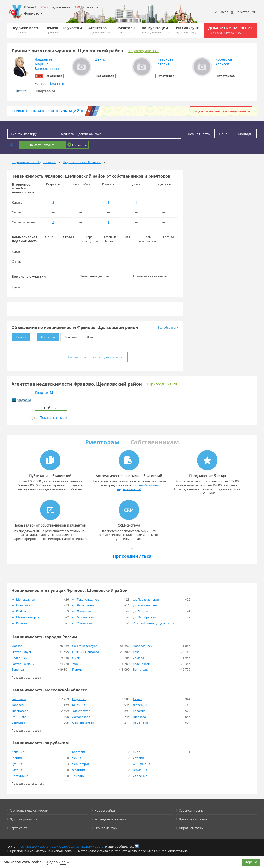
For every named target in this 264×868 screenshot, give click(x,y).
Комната (69, 336)
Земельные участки (64, 30)
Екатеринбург (21, 652)
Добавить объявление (230, 30)
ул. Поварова (21, 605)
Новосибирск (143, 646)
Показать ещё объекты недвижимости (95, 357)
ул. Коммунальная (146, 605)
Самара (138, 658)
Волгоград (140, 670)
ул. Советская (82, 623)
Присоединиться (132, 556)
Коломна (139, 711)
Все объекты (168, 328)
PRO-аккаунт (187, 30)
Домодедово (81, 717)
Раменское (141, 723)
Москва (17, 646)
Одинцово (19, 717)
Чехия (77, 758)
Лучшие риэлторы (24, 819)
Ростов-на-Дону (23, 664)
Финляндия (142, 764)
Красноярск (141, 664)
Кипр (137, 752)
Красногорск (20, 711)
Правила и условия (193, 819)
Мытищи (79, 705)
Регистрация (245, 12)
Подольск (79, 699)
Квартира (46, 336)
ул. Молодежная (23, 599)
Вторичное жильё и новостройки (23, 188)
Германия (140, 770)
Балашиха (19, 699)
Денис (100, 59)
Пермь (77, 670)
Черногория (81, 764)
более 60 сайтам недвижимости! (138, 487)
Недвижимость (25, 30)
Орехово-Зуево (83, 723)
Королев (18, 705)
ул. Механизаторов (25, 617)
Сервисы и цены (191, 810)
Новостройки (105, 810)
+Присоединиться (144, 51)
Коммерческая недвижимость (25, 239)
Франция (79, 770)
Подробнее (56, 862)
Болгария (79, 752)
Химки (138, 699)
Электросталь (82, 711)
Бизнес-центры (106, 828)
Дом (88, 336)
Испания (18, 752)
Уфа (75, 664)
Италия (138, 758)
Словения (140, 776)
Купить (19, 336)
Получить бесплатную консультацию (221, 111)
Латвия (17, 770)
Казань (138, 652)
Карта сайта (18, 828)
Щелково (139, 717)
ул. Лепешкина (83, 605)
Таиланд (78, 776)
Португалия (20, 776)
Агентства (100, 30)
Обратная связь (191, 828)
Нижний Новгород (86, 652)
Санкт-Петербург (84, 646)
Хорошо (251, 862)
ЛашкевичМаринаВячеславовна (47, 64)
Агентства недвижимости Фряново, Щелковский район (77, 384)
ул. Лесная (141, 611)
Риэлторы (126, 30)
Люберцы (140, 705)
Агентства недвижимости (29, 810)
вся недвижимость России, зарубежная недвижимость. (62, 846)
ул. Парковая (82, 611)
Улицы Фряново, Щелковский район (159, 623)
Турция (17, 764)
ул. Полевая (20, 623)
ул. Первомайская (146, 599)
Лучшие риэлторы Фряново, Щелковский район (67, 51)
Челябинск (19, 658)
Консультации (156, 30)
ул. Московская (83, 617)
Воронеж (18, 670)
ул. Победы (19, 611)
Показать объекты (42, 145)
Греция (17, 758)
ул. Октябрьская (144, 617)
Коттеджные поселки (110, 819)
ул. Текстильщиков (86, 599)
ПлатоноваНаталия (164, 62)
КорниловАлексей (224, 62)
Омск (76, 658)
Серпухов (18, 723)
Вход (225, 12)
